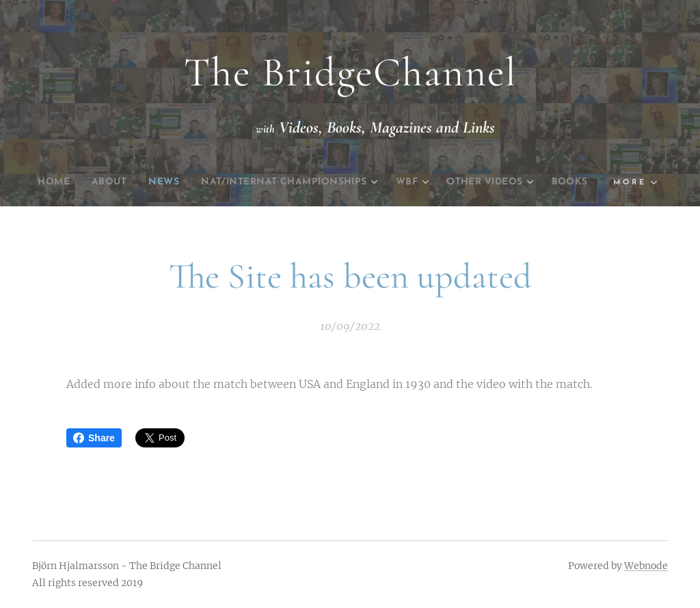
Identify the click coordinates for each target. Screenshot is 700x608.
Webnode (646, 566)
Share (94, 438)
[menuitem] (61, 182)
